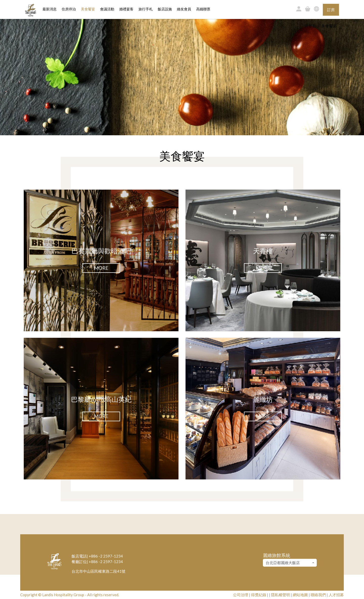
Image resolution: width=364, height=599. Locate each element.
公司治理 (241, 595)
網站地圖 (300, 595)
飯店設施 (165, 9)
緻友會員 (184, 9)
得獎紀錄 (259, 595)
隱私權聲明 (280, 595)
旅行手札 (146, 9)
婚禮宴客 (126, 9)
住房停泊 (69, 9)
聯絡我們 (318, 595)
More (101, 268)
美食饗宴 (88, 9)
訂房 (331, 10)
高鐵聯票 (203, 9)
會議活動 (107, 9)
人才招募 (336, 595)
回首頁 (310, 26)
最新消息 (50, 9)
